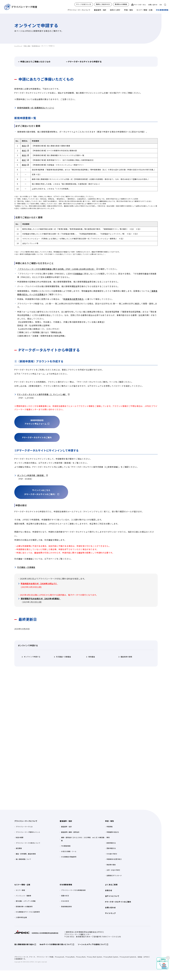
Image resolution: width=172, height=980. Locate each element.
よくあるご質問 (111, 885)
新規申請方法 (36, 46)
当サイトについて (112, 896)
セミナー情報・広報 (144, 10)
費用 (108, 837)
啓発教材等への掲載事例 (24, 906)
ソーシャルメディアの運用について (92, 944)
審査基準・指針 (100, 10)
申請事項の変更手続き (73, 299)
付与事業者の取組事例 (69, 857)
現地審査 (92, 657)
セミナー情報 (20, 890)
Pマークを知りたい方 (84, 4)
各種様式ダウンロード (114, 875)
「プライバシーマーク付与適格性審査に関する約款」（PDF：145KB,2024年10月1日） (56, 269)
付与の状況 (65, 901)
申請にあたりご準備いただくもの (35, 62)
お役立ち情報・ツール (69, 851)
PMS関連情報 (66, 846)
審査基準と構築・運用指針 (70, 832)
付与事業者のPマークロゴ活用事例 (28, 912)
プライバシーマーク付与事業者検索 (73, 890)
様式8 (24, 165)
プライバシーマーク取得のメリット (28, 832)
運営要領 (19, 848)
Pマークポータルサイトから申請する (85, 62)
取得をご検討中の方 (103, 4)
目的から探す (115, 10)
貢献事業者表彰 (67, 906)
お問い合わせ (153, 5)
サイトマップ (110, 913)
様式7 (24, 160)
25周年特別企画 (21, 917)
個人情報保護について (23, 859)
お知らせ (109, 890)
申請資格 (110, 827)
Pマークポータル (140, 5)
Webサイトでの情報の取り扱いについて (56, 944)
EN (161, 5)
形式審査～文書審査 (26, 567)
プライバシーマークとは (24, 827)
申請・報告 (129, 10)
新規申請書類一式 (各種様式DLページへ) (36, 108)
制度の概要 (20, 837)
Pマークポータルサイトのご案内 (118, 902)
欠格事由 (78, 274)
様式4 (24, 146)
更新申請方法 (111, 848)
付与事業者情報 (162, 10)
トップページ (18, 46)
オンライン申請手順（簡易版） (31, 475)
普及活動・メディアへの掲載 (26, 901)
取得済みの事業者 (121, 4)
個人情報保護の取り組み (24, 944)
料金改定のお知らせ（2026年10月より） (39, 584)
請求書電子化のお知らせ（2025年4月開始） (41, 599)
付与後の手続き (112, 854)
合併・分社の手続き (113, 870)
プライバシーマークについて (79, 10)
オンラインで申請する (32, 657)
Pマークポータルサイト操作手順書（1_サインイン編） (42, 394)
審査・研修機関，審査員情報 (26, 854)
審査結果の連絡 (126, 657)
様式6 (24, 155)
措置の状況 (65, 896)
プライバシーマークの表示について (28, 843)
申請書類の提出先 (113, 832)
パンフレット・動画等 (23, 896)
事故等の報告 (111, 865)
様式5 (24, 151)
